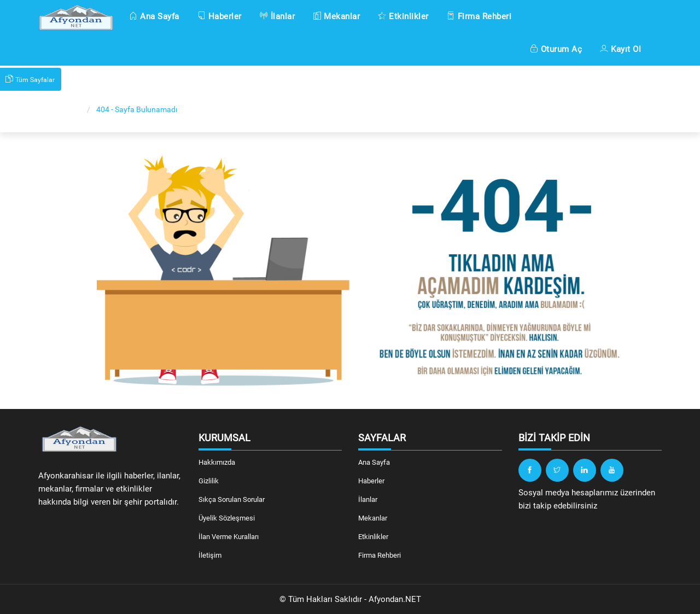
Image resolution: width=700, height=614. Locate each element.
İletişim (210, 555)
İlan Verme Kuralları (229, 537)
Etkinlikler (403, 16)
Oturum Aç (556, 49)
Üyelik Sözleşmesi (227, 518)
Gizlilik (209, 481)
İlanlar (278, 16)
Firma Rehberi (479, 16)
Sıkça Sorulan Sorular (232, 499)
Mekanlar (336, 16)
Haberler (220, 16)
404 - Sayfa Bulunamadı (137, 109)
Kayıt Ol (620, 49)
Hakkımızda (217, 462)
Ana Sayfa (154, 16)
